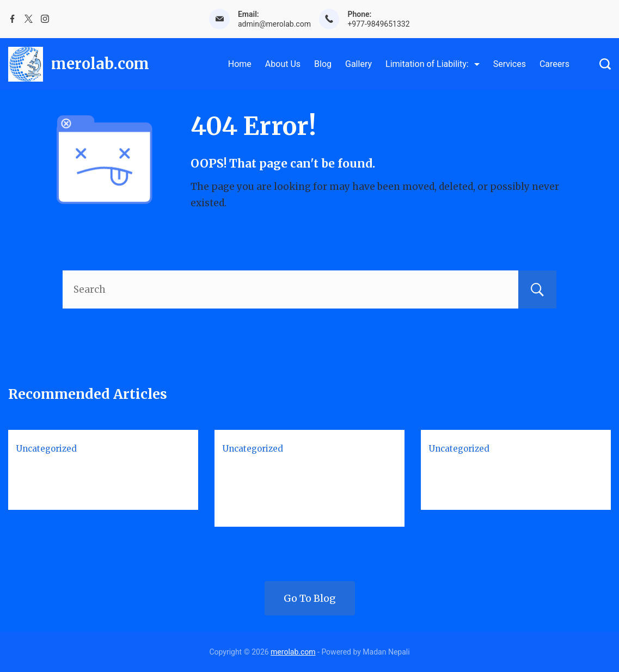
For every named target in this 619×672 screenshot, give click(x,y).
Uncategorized (47, 449)
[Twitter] (29, 19)
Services (510, 64)
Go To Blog (310, 598)
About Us (283, 64)
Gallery (358, 64)
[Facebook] (12, 19)
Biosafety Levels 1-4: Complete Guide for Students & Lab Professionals (307, 487)
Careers (554, 64)
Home (240, 64)
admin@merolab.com (274, 24)
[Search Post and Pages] (605, 64)
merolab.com (100, 64)
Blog (323, 64)
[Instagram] (45, 19)
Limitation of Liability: (433, 64)
